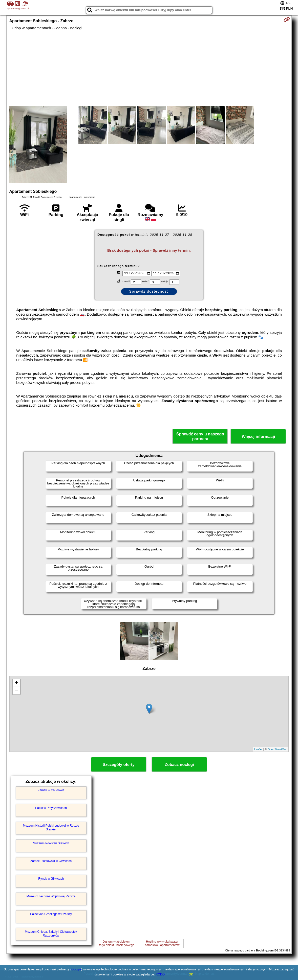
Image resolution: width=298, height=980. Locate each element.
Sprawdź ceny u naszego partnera (200, 436)
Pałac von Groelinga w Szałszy (51, 914)
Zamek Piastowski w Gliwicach (51, 861)
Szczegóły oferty (119, 765)
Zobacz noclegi (179, 765)
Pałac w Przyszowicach (51, 808)
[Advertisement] (149, 68)
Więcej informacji (258, 437)
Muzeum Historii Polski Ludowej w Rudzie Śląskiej (51, 827)
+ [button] (16, 683)
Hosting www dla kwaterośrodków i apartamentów (162, 943)
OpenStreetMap (278, 749)
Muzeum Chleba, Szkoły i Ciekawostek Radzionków (51, 934)
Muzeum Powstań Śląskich (51, 843)
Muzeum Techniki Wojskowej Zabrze (51, 896)
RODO (160, 974)
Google (76, 969)
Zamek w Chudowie (51, 790)
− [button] (16, 691)
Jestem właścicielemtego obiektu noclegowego (116, 943)
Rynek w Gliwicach (51, 879)
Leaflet (258, 749)
